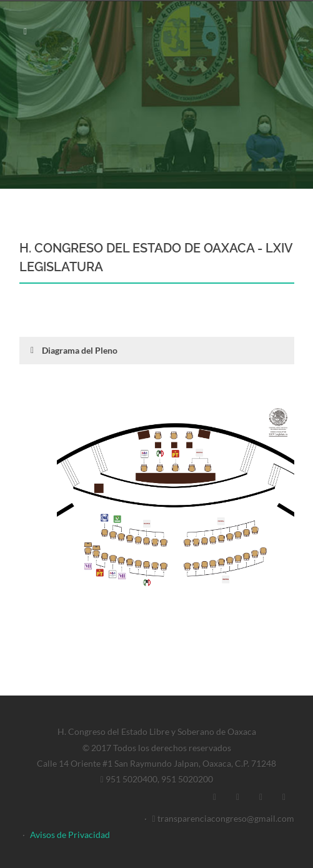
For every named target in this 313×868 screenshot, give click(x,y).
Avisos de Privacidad (70, 835)
